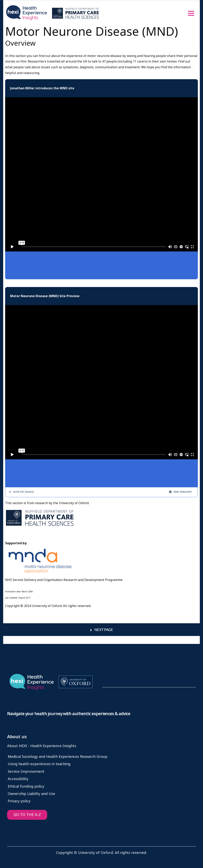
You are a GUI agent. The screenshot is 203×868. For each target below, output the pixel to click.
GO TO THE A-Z (27, 815)
